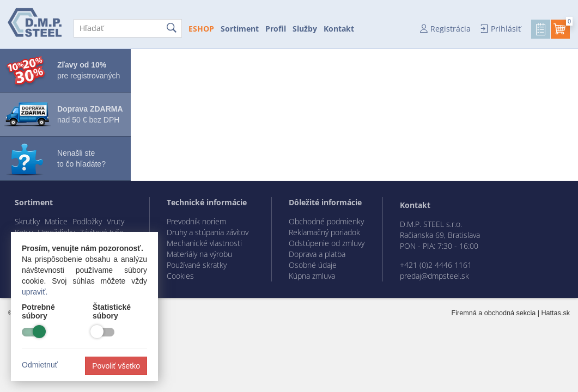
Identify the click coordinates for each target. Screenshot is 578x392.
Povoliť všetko (116, 366)
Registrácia (451, 29)
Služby (305, 29)
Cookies (180, 276)
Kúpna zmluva (312, 276)
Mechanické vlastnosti (204, 243)
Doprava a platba (317, 254)
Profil (276, 29)
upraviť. (35, 292)
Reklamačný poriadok (324, 232)
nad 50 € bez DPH (90, 114)
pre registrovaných (89, 70)
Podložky (87, 221)
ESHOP (201, 29)
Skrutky (27, 221)
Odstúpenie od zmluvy (327, 243)
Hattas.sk (556, 313)
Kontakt (339, 29)
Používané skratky (197, 265)
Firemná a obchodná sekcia (494, 313)
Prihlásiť (506, 29)
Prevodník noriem (196, 221)
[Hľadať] (128, 28)
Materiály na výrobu (199, 254)
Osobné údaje (313, 265)
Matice (56, 221)
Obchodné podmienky (326, 221)
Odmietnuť (40, 365)
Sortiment (240, 29)
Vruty (115, 221)
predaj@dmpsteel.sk (434, 276)
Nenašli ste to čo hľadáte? (81, 158)
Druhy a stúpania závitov (208, 232)
